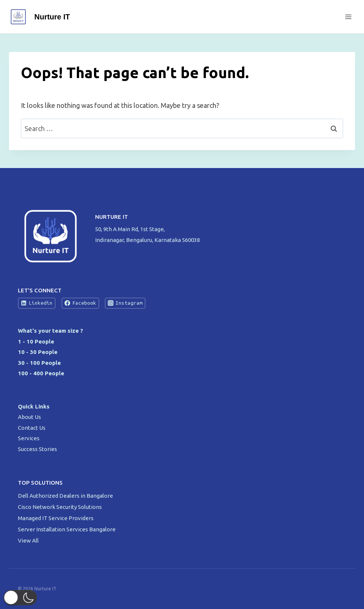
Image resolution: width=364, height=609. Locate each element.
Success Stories (37, 449)
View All (28, 540)
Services (29, 438)
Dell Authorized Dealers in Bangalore (66, 496)
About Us (29, 417)
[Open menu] (348, 17)
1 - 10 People (36, 341)
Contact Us (32, 428)
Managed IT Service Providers (56, 518)
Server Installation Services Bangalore (67, 529)
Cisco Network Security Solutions (60, 507)
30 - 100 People (39, 363)
